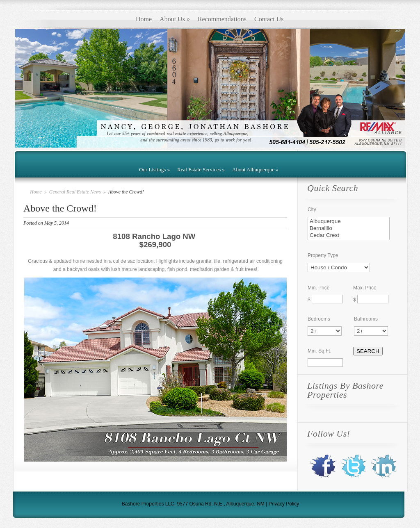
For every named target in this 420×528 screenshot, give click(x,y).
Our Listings (154, 170)
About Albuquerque (255, 170)
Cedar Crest (349, 236)
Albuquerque (349, 222)
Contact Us (269, 19)
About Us (175, 19)
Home (144, 19)
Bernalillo (349, 229)
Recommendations (222, 19)
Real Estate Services (201, 170)
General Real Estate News (76, 192)
